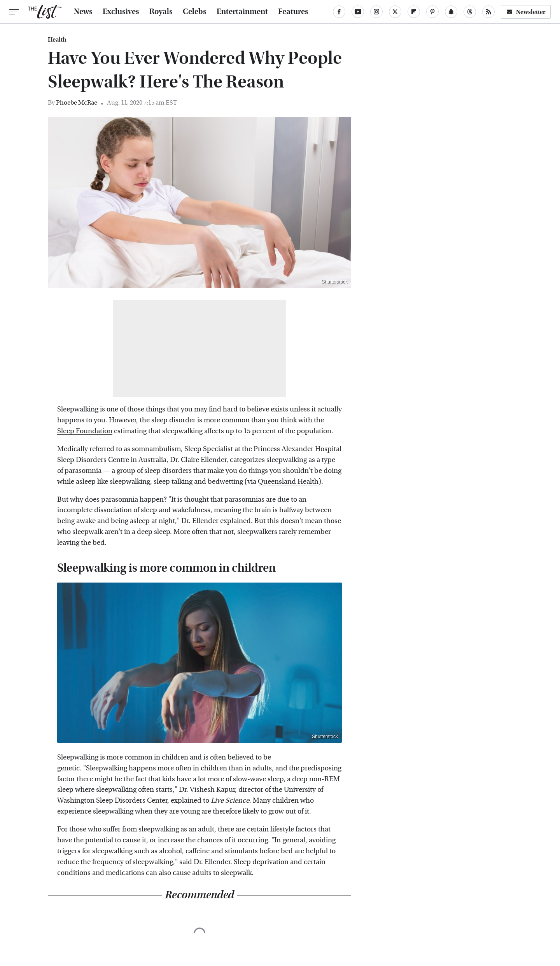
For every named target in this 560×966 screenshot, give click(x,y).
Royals (161, 12)
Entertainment (242, 12)
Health (57, 40)
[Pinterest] (432, 12)
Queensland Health (288, 482)
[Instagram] (376, 12)
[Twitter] (395, 12)
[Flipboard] (414, 12)
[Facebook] (339, 12)
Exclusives (121, 12)
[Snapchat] (451, 12)
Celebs (195, 12)
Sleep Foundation (85, 431)
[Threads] (470, 12)
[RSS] (488, 12)
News (83, 12)
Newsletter (526, 12)
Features (293, 12)
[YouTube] (358, 12)
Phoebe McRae (77, 102)
